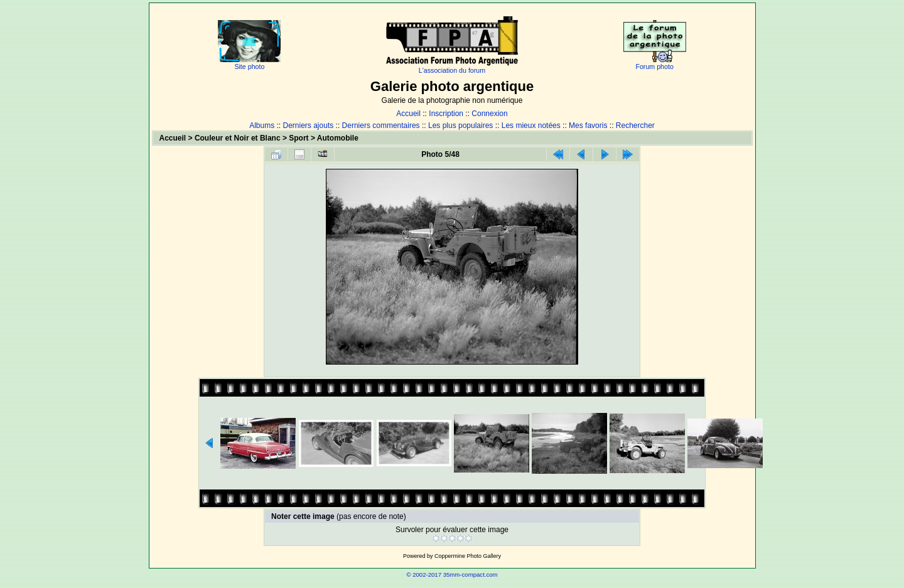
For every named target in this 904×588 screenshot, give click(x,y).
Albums (262, 126)
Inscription (446, 114)
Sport (299, 138)
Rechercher (635, 126)
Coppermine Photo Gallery (468, 556)
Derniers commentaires (381, 126)
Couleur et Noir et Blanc (238, 138)
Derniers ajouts (309, 126)
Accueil (408, 114)
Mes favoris (588, 126)
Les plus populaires (460, 126)
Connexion (489, 114)
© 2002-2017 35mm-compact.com (452, 575)
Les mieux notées (531, 126)
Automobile (338, 138)
